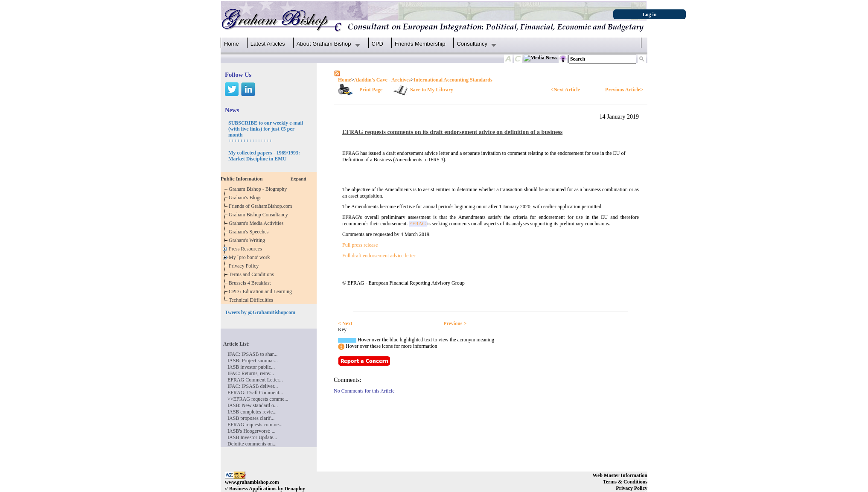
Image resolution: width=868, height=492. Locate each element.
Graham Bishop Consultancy (260, 215)
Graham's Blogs (246, 198)
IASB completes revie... (252, 412)
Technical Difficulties (252, 300)
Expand (299, 179)
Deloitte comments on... (252, 444)
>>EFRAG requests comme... (258, 399)
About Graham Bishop (324, 44)
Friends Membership (420, 44)
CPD (377, 44)
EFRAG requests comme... (255, 425)
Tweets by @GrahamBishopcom (260, 312)
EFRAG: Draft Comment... (255, 393)
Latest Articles (268, 44)
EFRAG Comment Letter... (255, 380)
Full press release (360, 245)
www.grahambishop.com (252, 482)
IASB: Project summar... (253, 361)
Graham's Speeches (250, 232)
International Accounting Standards (453, 80)
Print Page (371, 90)
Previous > (455, 323)
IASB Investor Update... (252, 437)
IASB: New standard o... (253, 405)
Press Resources (247, 249)
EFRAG (418, 224)
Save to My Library (432, 90)
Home (232, 44)
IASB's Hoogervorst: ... (252, 431)
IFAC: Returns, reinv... (251, 373)
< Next (345, 323)
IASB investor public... (251, 367)
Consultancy (472, 44)
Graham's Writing (248, 240)
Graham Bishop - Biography (259, 189)
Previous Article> (624, 90)
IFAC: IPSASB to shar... (252, 354)
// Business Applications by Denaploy (265, 489)
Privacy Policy (245, 266)
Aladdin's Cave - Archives (382, 80)
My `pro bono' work (251, 257)
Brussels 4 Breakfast (251, 283)
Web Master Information (620, 475)
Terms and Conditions (253, 274)
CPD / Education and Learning (262, 291)
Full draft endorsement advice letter (379, 256)
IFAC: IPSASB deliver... (253, 386)
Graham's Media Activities (257, 223)
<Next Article (565, 90)
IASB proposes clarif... (251, 418)
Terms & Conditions (625, 482)
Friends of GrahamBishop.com (262, 206)
